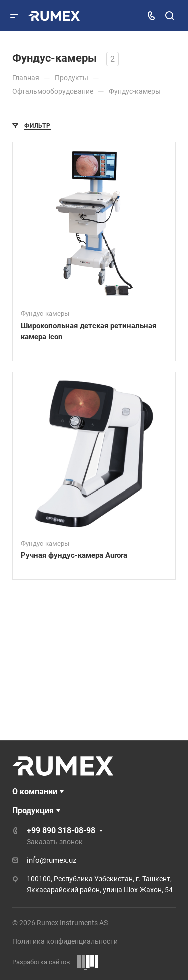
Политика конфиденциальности (65, 941)
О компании (35, 791)
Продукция (33, 811)
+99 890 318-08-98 (61, 831)
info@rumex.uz (51, 860)
